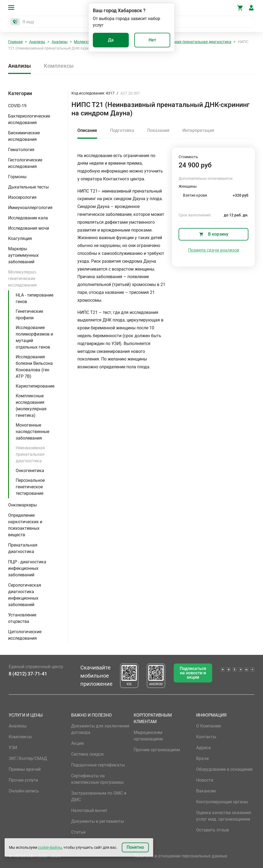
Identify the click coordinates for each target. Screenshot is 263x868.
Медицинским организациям (148, 736)
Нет (152, 40)
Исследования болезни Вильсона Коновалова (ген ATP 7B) (34, 367)
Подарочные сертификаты (98, 765)
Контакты (206, 737)
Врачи (202, 758)
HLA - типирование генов (34, 298)
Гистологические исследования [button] (25, 163)
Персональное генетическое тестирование (30, 487)
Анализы (37, 42)
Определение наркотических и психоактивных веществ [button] (25, 525)
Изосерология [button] (22, 197)
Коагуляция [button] (20, 238)
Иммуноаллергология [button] (30, 208)
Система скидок (88, 754)
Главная (15, 42)
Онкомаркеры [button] (22, 505)
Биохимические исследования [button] (24, 136)
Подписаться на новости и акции (193, 673)
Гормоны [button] (17, 177)
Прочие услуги (23, 780)
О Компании (208, 726)
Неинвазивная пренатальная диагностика (193, 42)
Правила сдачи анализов (214, 250)
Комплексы (59, 66)
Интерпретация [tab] (198, 130)
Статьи (78, 832)
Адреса (203, 748)
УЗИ (13, 748)
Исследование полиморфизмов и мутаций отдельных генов (34, 337)
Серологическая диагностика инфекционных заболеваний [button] (25, 595)
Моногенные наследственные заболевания (32, 432)
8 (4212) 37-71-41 (28, 674)
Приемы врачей (25, 769)
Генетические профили (29, 315)
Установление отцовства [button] (22, 618)
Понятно (135, 847)
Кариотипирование (35, 386)
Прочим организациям (157, 750)
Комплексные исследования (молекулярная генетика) (31, 406)
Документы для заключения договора (100, 729)
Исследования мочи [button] (29, 228)
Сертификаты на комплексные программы (97, 779)
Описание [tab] (87, 130)
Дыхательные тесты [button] (28, 187)
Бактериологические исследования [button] (29, 119)
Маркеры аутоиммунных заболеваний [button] (23, 255)
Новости (205, 780)
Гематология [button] (21, 150)
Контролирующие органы (222, 802)
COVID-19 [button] (17, 106)
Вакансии (206, 791)
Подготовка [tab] (122, 130)
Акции (77, 743)
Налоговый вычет (89, 810)
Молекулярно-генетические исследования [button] (22, 279)
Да (111, 40)
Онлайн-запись (24, 791)
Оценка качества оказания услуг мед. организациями (224, 816)
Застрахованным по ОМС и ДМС (99, 796)
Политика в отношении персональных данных (180, 856)
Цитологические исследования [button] (25, 635)
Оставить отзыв (213, 830)
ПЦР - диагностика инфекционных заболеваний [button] (27, 568)
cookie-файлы (50, 847)
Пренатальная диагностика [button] (23, 548)
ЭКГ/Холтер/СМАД (28, 758)
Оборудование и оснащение (224, 769)
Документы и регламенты (98, 821)
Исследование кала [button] (28, 218)
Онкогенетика (30, 471)
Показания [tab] (158, 130)
